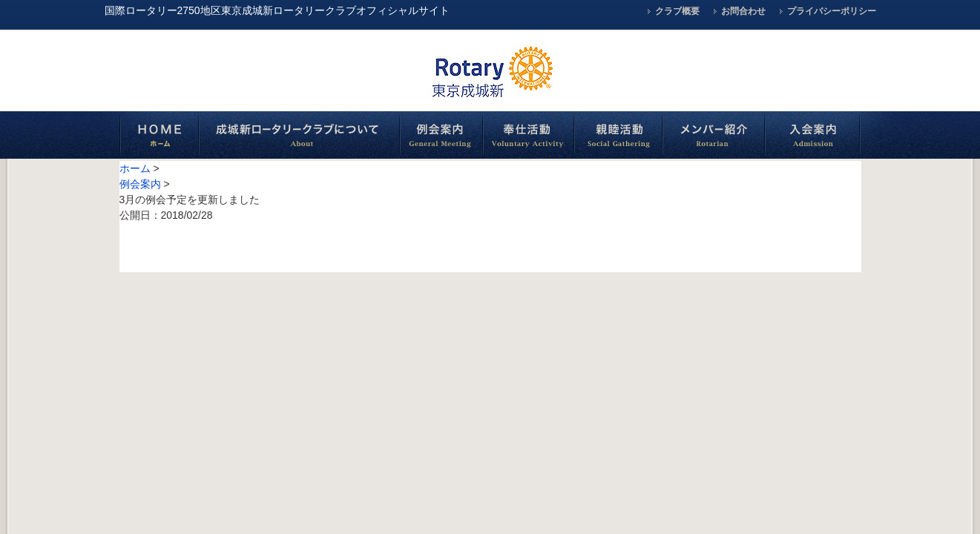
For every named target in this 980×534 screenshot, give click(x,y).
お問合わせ (743, 11)
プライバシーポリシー (832, 11)
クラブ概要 (677, 11)
